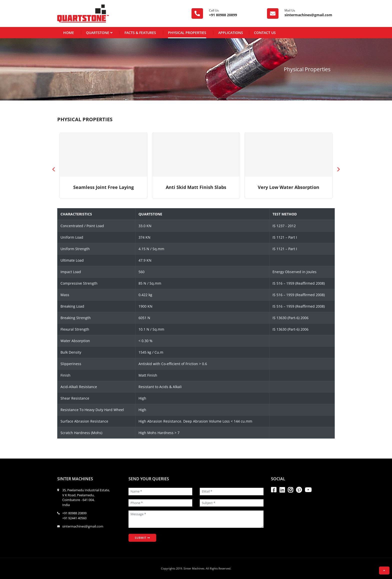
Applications (231, 33)
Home (69, 33)
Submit (142, 538)
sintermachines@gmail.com (308, 15)
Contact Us (265, 33)
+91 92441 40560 (74, 518)
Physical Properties (187, 33)
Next (338, 169)
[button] (384, 571)
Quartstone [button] (99, 32)
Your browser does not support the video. (103, 155)
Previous (53, 169)
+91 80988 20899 (223, 15)
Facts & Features (140, 33)
